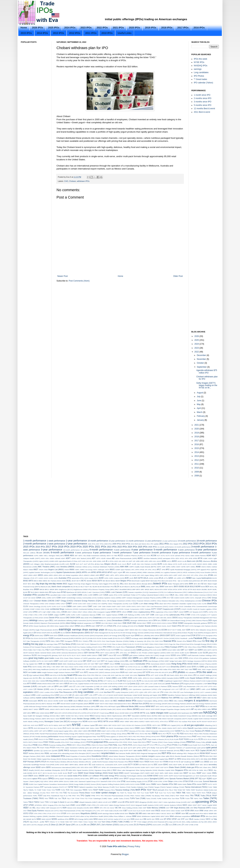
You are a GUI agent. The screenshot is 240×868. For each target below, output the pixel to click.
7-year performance (142, 553)
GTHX (191, 658)
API (146, 570)
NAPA (196, 713)
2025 (197, 340)
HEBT (167, 661)
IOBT (131, 672)
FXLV (122, 650)
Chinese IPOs (209, 601)
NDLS (92, 716)
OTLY (126, 731)
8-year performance (181, 553)
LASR (205, 684)
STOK (150, 781)
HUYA (116, 667)
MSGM (47, 713)
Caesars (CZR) (121, 592)
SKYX (45, 773)
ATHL (205, 575)
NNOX (164, 719)
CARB (80, 595)
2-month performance (35, 544)
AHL (91, 561)
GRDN (25, 658)
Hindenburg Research (75, 664)
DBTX (136, 618)
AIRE (142, 561)
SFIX (96, 767)
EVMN (90, 638)
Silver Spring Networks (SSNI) (146, 770)
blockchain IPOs (108, 587)
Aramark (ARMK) (136, 572)
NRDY (122, 721)
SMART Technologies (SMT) (134, 773)
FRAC (123, 647)
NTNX (171, 721)
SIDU (74, 770)
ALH (77, 564)
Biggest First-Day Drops (77, 584)
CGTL (192, 598)
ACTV (168, 556)
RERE (48, 756)
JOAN (80, 678)
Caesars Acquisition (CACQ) (138, 592)
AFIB (190, 558)
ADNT (63, 558)
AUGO (41, 578)
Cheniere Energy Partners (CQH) (87, 601)
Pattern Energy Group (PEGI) (116, 734)
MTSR (94, 713)
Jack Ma (118, 675)
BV (29, 592)
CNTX (138, 606)
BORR (198, 587)
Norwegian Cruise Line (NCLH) (57, 721)
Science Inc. (100, 765)
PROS (46, 745)
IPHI (157, 672)
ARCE (185, 572)
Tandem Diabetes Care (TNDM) (142, 787)
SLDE (60, 773)
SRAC (46, 781)
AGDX (210, 558)
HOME (117, 664)
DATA (78, 618)
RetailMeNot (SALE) (100, 756)
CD (29, 598)
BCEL (69, 581)
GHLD (133, 653)
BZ (76, 592)
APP (198, 570)
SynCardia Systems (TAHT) (54, 787)
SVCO (132, 784)
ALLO (124, 564)
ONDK (137, 728)
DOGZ (170, 623)
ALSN (165, 564)
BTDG (170, 589)
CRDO (75, 612)
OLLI (55, 728)
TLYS (169, 793)
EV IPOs (27, 638)
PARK (37, 734)
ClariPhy (104, 604)
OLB (35, 728)
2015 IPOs (26, 33)
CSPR (186, 612)
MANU (164, 695)
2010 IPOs (107, 33)
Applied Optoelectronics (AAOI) (69, 572)
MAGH (111, 695)
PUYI (200, 745)
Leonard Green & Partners (157, 686)
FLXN (129, 644)
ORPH (85, 731)
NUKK (194, 721)
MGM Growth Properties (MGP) (77, 704)
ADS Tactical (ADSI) (84, 558)
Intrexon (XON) (110, 672)
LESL (170, 686)
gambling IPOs (147, 650)
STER (109, 781)
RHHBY (34, 759)
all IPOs (91, 564)
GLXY (74, 655)
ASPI (161, 575)
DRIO (52, 626)
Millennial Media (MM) (130, 706)
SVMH (137, 784)
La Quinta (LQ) (133, 684)
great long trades (36, 658)
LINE (102, 689)
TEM (175, 790)
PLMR (176, 739)
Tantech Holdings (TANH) (175, 787)
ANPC (77, 570)
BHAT (25, 584)
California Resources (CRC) (177, 592)
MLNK (193, 706)
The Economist (73, 793)
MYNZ (132, 713)
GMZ (100, 655)
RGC (211, 756)
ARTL (112, 575)
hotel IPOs (27, 667)
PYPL (63, 748)
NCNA (82, 716)
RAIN (80, 751)
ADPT (68, 558)
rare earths (138, 750)
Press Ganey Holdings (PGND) (175, 742)
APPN (84, 572)
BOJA (187, 587)
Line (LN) (108, 689)
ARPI (97, 575)
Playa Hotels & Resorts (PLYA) (158, 739)
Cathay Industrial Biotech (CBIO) (152, 595)
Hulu (108, 667)
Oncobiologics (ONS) (121, 728)
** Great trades (200, 79)
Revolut (178, 756)
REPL (43, 756)
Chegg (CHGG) (67, 601)
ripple (85, 759)
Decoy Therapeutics (185, 618)
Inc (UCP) (128, 669)
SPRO (167, 779)
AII (127, 561)
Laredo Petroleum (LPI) (174, 684)
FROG (204, 647)
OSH (99, 731)
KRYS (72, 684)
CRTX (119, 612)
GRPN (135, 658)
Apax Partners (126, 570)
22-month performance (182, 547)
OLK (51, 728)
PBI (146, 734)
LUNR (38, 695)
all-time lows (99, 564)
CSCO (171, 612)
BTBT (166, 589)
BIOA (126, 584)
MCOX (50, 701)
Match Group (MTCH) (148, 698)
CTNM (30, 615)
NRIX (132, 721)
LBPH (56, 686)
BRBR (36, 589)
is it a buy (63, 675)
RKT (103, 759)
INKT (183, 669)
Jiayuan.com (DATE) (30, 678)
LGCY (25, 689)
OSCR (94, 731)
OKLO (25, 728)
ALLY (129, 564)
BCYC (84, 581)
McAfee (214, 698)
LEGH (130, 686)
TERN (188, 790)
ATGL (196, 575)
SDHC (166, 764)
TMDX (179, 793)
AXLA (146, 578)
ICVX (168, 667)
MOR (153, 709)
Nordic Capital (193, 719)
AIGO (116, 561)
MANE (140, 695)
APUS (104, 572)
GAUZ (170, 650)
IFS (198, 667)
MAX (191, 698)
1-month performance (35, 541)
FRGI (190, 647)
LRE (146, 692)
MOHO (119, 709)
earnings (198, 69)
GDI (196, 650)
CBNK (181, 595)
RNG (142, 759)
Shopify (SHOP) (34, 770)
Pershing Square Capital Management (78, 737)
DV (183, 626)
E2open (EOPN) (29, 630)
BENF (148, 581)
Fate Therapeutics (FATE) (36, 641)
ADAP (209, 555)
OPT (41, 731)
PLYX (210, 739)
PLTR (201, 739)
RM (120, 759)
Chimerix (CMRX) (150, 601)
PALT (188, 731)
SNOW (41, 776)
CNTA (124, 606)
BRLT (117, 589)
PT (148, 745)
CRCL (59, 612)
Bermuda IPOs (156, 581)
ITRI (92, 675)
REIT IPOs (166, 753)
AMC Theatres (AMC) (47, 567)
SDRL (180, 765)
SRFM (56, 781)
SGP (162, 767)
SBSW (81, 765)
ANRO (82, 570)
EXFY (161, 638)
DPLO (26, 626)
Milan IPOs (104, 706)
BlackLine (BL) (46, 587)
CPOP (25, 612)
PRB (139, 742)
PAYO (142, 734)
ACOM (153, 555)
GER (86, 653)
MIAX (125, 704)
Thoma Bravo (84, 793)
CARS (95, 595)
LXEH (77, 695)
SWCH (159, 784)
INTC (86, 672)
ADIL (47, 558)
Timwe (130, 793)
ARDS (30, 575)
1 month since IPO (202, 95)
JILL (40, 678)
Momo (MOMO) (133, 709)
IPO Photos (199, 76)
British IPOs (88, 589)
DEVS (151, 620)
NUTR (199, 721)
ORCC (50, 731)
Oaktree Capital (89, 725)
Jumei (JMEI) (111, 678)
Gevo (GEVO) (110, 653)
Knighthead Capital (171, 681)
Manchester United (130, 695)
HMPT (101, 664)
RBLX (182, 750)
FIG (153, 641)
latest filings (212, 684)
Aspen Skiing (149, 575)
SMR (166, 773)
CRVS (124, 612)
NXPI (60, 725)
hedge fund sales (176, 661)
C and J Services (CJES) (96, 592)
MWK (127, 713)
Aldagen (37, 564)
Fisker (56, 644)
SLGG (65, 773)
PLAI (103, 739)
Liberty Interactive (64, 689)
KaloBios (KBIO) (160, 678)
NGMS (62, 719)
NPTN (106, 721)
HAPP (66, 661)
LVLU (62, 695)
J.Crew (104, 675)
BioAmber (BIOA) (135, 584)
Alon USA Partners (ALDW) (147, 564)
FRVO (25, 650)
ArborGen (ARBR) (154, 572)
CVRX (143, 615)
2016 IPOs (199, 28)
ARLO (81, 575)
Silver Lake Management (126, 770)
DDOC (169, 618)
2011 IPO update (153, 544)
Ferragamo (69, 641)
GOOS (168, 655)
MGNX (92, 704)
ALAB (184, 561)
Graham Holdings (205, 655)
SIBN (70, 770)
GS (157, 658)
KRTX (62, 684)
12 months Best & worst (204, 109)
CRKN (90, 612)
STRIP (165, 781)
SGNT (158, 767)
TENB (180, 790)
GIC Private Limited (146, 653)
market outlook (42, 698)
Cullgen (56, 615)
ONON (170, 728)
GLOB (205, 653)
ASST (180, 575)
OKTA (31, 728)
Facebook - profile (187, 638)
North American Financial (208, 719)
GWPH (51, 661)
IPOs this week (200, 59)
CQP (44, 612)
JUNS (130, 678)
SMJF (157, 773)
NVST (41, 725)
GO (115, 655)
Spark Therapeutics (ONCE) (70, 779)
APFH (137, 570)
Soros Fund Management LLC (184, 776)
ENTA (56, 636)
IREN (47, 675)
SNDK (209, 773)
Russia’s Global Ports (110, 762)
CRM (95, 612)
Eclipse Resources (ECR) (152, 630)
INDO (174, 669)
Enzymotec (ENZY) (102, 636)
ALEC (67, 564)
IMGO (74, 669)
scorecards (109, 765)
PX (38, 748)
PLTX (205, 739)
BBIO (41, 581)
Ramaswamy (114, 751)
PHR (36, 739)
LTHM (166, 692)
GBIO (174, 650)
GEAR (25, 653)
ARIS (60, 575)
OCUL (149, 725)
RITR (89, 759)
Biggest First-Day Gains (94, 584)
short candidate (46, 770)
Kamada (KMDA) (173, 678)
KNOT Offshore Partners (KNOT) (190, 681)
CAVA (167, 595)
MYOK (137, 713)
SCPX (120, 765)
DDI (162, 618)
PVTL (208, 745)
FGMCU (86, 641)
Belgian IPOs (126, 581)
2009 (197, 472)
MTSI (89, 713)
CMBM (69, 606)
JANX (135, 675)
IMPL (83, 669)
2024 (197, 344)
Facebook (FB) (200, 638)
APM (163, 570)
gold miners (133, 655)
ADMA (52, 558)
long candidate (86, 692)
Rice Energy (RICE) (54, 759)
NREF (127, 721)
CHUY (63, 604)
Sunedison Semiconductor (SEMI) (61, 784)
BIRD (187, 584)
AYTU (166, 578)
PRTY (74, 745)
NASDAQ (210, 712)
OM (73, 728)
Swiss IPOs (192, 784)
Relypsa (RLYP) (194, 753)
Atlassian (26, 578)
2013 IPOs (59, 33)
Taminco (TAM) (125, 787)
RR (202, 759)
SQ (200, 779)
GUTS (39, 661)
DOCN (154, 623)
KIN (47, 681)
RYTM (176, 762)
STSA (185, 781)
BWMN (42, 592)
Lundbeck (27, 695)
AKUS (179, 561)
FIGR (157, 641)
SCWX (136, 764)
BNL (158, 587)
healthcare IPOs (140, 661)
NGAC (53, 719)
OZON (178, 731)
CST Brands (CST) (196, 612)
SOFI (90, 776)
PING (51, 739)
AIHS (123, 561)
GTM (200, 658)
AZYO (184, 578)
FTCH (57, 650)
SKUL (211, 770)
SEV (79, 767)
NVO (33, 725)
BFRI (205, 581)
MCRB (56, 701)
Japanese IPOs (144, 675)
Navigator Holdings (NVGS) (46, 716)
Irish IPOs (53, 675)
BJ (202, 584)
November (202, 359)
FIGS (161, 641)
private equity (211, 742)
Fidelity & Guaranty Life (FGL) (140, 641)
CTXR (45, 615)
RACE (66, 750)
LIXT (177, 689)
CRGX (85, 612)
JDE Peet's (171, 675)
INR (30, 672)
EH (35, 633)
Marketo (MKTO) (55, 698)
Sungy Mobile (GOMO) (82, 784)
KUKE (96, 684)
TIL (125, 793)
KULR (100, 684)
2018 (197, 437)
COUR (183, 609)
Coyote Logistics (206, 609)
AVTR (140, 578)
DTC (105, 626)
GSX (180, 658)
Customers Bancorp (88, 615)
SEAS (192, 764)
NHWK (74, 719)
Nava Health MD (29, 716)
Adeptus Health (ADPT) (32, 558)
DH (168, 620)
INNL (200, 669)
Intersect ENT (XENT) (96, 672)
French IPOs (159, 647)
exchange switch (137, 638)
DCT (154, 618)
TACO (76, 787)
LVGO (57, 695)
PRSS (69, 745)
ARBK (145, 572)
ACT (158, 556)
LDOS (105, 686)
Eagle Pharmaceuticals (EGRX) (47, 630)
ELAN (58, 633)
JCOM (161, 675)
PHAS (189, 737)
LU (178, 692)
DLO (103, 623)
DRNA (77, 626)
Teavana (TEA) (109, 790)
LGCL (215, 686)
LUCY (202, 692)
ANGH (41, 570)
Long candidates (201, 72)
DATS (104, 618)
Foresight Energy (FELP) (203, 644)
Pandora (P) (200, 731)
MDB (70, 701)
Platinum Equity (136, 739)
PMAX (215, 739)
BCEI (64, 581)
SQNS (209, 779)
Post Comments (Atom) (79, 281)
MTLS (80, 713)
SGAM (131, 767)
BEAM (108, 581)
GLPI (60, 655)
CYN (198, 615)
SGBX (143, 767)
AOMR (118, 570)
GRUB (153, 658)
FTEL (78, 650)
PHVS (41, 739)
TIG (118, 793)
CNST (119, 606)
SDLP (175, 765)
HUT (112, 667)
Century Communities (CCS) (86, 598)
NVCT (215, 721)
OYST (172, 731)
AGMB (51, 561)
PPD (121, 742)
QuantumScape (191, 748)
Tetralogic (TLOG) (39, 793)
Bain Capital (197, 578)
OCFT (119, 725)
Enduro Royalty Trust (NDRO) (193, 633)
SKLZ (206, 770)
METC (44, 704)
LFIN (198, 686)
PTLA (160, 745)
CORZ (142, 609)
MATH (158, 698)
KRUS (67, 684)
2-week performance (56, 544)
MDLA (81, 701)
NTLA (166, 721)
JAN (131, 675)
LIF (80, 689)
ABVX (108, 556)
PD (178, 734)
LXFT (86, 695)
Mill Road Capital (114, 706)
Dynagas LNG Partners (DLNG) (205, 626)
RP (176, 759)
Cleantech (175, 604)
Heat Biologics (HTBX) (156, 661)
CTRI (40, 615)
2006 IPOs (91, 544)
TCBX (44, 790)
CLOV (26, 606)
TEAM (101, 790)
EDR (188, 630)
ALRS (160, 564)
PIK (47, 739)
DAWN (125, 618)
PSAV (101, 745)
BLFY (87, 587)
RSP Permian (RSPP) (32, 762)
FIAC (104, 641)
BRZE (147, 589)
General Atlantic (34, 653)
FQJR (118, 647)
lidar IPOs (74, 689)
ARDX (40, 575)
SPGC (97, 779)
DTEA (110, 626)
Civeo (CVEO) (92, 604)
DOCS (159, 623)
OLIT (47, 728)
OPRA (31, 731)
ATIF (215, 575)
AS (130, 575)
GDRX (200, 650)
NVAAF (204, 721)
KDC (30, 681)
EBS (136, 630)
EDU (197, 630)
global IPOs (213, 653)
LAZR (49, 686)
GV (43, 661)
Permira (61, 737)
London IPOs (49, 692)
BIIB (115, 584)
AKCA (169, 561)
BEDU (113, 581)
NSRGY (142, 721)
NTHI (162, 721)
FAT (25, 641)
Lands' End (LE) (159, 684)
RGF (215, 756)
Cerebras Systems (104, 598)
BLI (91, 587)
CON (42, 609)
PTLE (164, 745)
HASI (75, 661)
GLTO (69, 655)
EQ (124, 635)
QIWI (106, 748)
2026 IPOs (38, 28)
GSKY (172, 658)
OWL (143, 731)
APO (168, 569)
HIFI (44, 664)
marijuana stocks (206, 695)
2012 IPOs (75, 33)
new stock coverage (205, 716)
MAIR (116, 695)
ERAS (137, 635)
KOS (25, 684)
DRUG (83, 626)
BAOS (215, 578)
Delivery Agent (43, 620)
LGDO (31, 689)
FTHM (83, 650)
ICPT (164, 667)
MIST (153, 706)
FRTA (215, 647)
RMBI (123, 759)
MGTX (102, 704)
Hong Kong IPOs (179, 664)
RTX (48, 762)
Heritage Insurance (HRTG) (197, 661)
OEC (159, 725)
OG (182, 725)
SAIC (211, 762)
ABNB (67, 555)
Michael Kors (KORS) (141, 704)
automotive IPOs (78, 578)
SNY (56, 776)
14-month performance (187, 541)
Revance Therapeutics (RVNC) (130, 756)
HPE (44, 667)
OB (96, 725)
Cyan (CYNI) (164, 615)
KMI (152, 681)
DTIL (115, 626)
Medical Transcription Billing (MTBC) (150, 701)
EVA (32, 638)
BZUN (84, 592)
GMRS (89, 655)
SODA (85, 776)
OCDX (114, 725)
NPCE (100, 721)
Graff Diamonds (193, 655)
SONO (156, 776)
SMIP (152, 773)
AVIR (127, 578)
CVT (148, 615)
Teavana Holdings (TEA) (125, 790)
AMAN (205, 564)
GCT (186, 650)
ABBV (41, 556)
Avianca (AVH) (119, 578)
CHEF (57, 601)
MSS (56, 713)
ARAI (127, 572)
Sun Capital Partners (42, 784)
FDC (62, 641)
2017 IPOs (183, 28)
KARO (187, 678)
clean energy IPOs (151, 604)
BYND (63, 592)
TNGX (194, 793)
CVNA (121, 615)
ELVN (116, 633)
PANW (208, 731)
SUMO (31, 784)
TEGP (149, 790)
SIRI (190, 770)
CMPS (79, 606)
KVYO (115, 684)
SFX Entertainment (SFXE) (116, 767)
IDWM (189, 667)
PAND (192, 731)
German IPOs (94, 653)
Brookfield (123, 589)
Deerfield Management (201, 618)
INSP (73, 672)
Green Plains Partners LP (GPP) (76, 658)
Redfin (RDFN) (131, 753)
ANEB (31, 570)
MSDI (42, 713)
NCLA (77, 716)
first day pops (37, 644)
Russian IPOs (123, 762)
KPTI (29, 684)
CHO (66, 181)
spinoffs (106, 779)
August (200, 393)
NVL (29, 725)
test (216, 790)
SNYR (61, 776)
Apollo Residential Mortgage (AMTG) (183, 570)
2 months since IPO (203, 98)
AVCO (96, 578)
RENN (202, 753)
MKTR (188, 706)
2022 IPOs (102, 28)
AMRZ (173, 567)
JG (198, 675)
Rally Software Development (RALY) (96, 751)
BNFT (153, 587)
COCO (171, 606)
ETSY (198, 635)
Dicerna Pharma (202, 620)
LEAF (126, 686)
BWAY (37, 592)
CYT (209, 615)
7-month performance (122, 553)
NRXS (136, 721)
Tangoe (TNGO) (160, 787)
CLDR (141, 604)
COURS (189, 609)
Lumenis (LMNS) (211, 692)
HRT (62, 667)
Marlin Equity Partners (83, 698)
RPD (179, 759)
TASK (210, 787)
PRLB (25, 745)
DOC (149, 623)
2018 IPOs (167, 28)
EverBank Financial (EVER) (64, 638)
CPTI (40, 612)
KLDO (129, 681)
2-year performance (76, 544)
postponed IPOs (101, 742)
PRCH (144, 742)
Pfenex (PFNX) (146, 737)
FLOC (109, 644)
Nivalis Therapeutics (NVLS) (119, 719)
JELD (181, 675)
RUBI (52, 762)
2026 (197, 336)
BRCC (47, 589)
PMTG (25, 742)
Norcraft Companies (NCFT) (177, 719)
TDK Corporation (76, 790)
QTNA (139, 748)
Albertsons (206, 561)
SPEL (87, 779)
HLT (97, 664)
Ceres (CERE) (116, 598)
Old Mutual (41, 728)
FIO (203, 641)
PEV (135, 737)
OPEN (185, 728)
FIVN (78, 644)
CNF (100, 606)
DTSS (136, 626)
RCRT (193, 751)
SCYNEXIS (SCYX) (146, 765)
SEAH (187, 765)
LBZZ (71, 686)
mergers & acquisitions (196, 701)
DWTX (187, 626)
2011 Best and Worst (138, 544)
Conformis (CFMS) (72, 609)
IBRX (151, 667)
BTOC (175, 589)
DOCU (164, 623)
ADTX (98, 558)
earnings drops (80, 630)
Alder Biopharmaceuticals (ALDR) (52, 564)
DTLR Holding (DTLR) (125, 626)
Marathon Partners (174, 695)
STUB (191, 781)
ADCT (214, 555)
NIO (99, 719)
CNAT (90, 606)
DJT (94, 623)
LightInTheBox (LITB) (90, 689)
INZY (127, 672)
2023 (197, 348)
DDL (165, 618)
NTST (176, 721)
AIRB (138, 561)
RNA (133, 759)
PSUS (140, 745)
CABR (113, 592)
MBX (209, 698)
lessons (175, 686)
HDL (127, 661)
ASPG (157, 575)
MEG (171, 701)
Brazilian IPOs (28, 589)
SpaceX (45, 779)
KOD (204, 681)
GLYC (79, 655)
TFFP (53, 793)
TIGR (122, 793)
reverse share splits (162, 756)
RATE (145, 750)
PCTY (169, 734)
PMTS (31, 742)
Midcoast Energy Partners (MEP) (41, 706)
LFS (202, 686)
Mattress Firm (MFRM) (170, 698)
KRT (58, 684)
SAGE (206, 762)
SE (184, 765)
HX (126, 667)
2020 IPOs (135, 28)
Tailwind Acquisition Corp (88, 787)
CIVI (99, 604)
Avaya (91, 578)
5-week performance (186, 550)
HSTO (76, 667)
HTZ (90, 667)
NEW (160, 716)
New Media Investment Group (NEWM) (184, 716)
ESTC (173, 635)
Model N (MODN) (100, 709)
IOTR (148, 672)
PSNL (115, 745)
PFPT (158, 737)
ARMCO (87, 575)
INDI (161, 669)
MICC (130, 704)
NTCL (157, 721)
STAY (98, 781)
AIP (134, 561)
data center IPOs (87, 618)
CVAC (99, 615)
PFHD (154, 737)
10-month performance (98, 541)
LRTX (150, 692)
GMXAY (95, 655)
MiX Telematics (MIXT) (177, 706)
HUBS (95, 667)
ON (107, 728)
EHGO (39, 633)
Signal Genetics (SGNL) (85, 770)
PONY (46, 742)
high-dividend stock (54, 664)
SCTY (130, 764)
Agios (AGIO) (44, 561)
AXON (151, 578)
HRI (54, 667)
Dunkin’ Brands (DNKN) (148, 626)
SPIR (111, 779)
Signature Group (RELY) (103, 770)
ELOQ (111, 633)
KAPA (182, 678)
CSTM (211, 612)
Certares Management (134, 598)
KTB (92, 684)
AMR (163, 567)
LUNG (33, 695)
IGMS (202, 667)
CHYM (75, 604)
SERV (48, 767)
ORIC (76, 731)
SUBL (200, 781)
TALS (117, 787)
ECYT (175, 630)
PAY (133, 734)
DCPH (150, 618)
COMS (38, 609)
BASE (26, 581)
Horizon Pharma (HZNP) (208, 664)
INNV (204, 669)
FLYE (137, 644)
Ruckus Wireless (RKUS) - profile (85, 762)
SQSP (215, 779)
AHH (84, 561)
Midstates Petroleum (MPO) (86, 706)
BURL (215, 589)
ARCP (25, 575)
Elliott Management (101, 633)
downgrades (188, 623)
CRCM (64, 612)
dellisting (69, 620)
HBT (84, 661)
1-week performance (56, 541)
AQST (115, 572)
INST (77, 672)
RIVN (93, 759)
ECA (140, 630)
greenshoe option (95, 658)
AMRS (168, 567)
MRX (34, 713)
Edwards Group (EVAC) (208, 630)
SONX (161, 776)
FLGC (87, 644)
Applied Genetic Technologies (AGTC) (42, 572)
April (199, 408)
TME (184, 793)
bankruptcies (207, 578)
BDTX (100, 581)
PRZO (94, 745)
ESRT (168, 635)
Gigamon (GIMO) (159, 653)
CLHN (204, 604)
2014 (197, 452)
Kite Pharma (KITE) (95, 681)
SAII (215, 762)
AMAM (199, 564)
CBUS (215, 595)
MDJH (75, 701)
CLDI (131, 604)
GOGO (125, 655)
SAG (202, 762)
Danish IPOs (54, 618)
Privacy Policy (200, 742)
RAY (150, 751)
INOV (25, 672)
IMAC (69, 669)
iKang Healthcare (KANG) (46, 669)
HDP (131, 661)
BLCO (78, 587)
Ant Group (89, 570)
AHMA (99, 561)
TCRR (58, 790)
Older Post (178, 276)
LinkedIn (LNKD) (120, 689)
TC (35, 790)
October (201, 363)
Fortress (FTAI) (29, 647)
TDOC (85, 790)
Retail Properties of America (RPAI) (78, 756)
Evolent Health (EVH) (110, 638)
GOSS (173, 655)
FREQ (167, 647)
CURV (78, 615)
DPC (215, 623)
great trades (49, 658)
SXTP (215, 784)
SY (24, 787)
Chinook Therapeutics (31, 604)
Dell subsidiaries (60, 620)
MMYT (31, 709)
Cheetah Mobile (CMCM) (44, 601)
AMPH (131, 567)
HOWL (40, 667)
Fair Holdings (212, 638)
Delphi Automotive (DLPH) (82, 620)
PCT (164, 734)
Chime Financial (137, 601)
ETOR (193, 635)
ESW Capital (181, 636)
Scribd (125, 765)
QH (98, 748)
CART (101, 595)
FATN (48, 641)
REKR (174, 753)
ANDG (209, 567)
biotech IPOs (160, 584)
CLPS (49, 606)
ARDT (35, 575)
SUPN (127, 784)
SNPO (47, 776)
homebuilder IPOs (143, 664)
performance (53, 736)
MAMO (121, 695)
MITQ (166, 706)
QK (119, 748)
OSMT (104, 731)
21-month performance (166, 547)
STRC (160, 781)
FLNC (105, 644)
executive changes (151, 638)
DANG (46, 618)
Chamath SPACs (201, 598)
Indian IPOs (167, 669)
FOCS (166, 644)
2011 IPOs (91, 33)
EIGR (44, 633)
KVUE (110, 684)
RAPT (131, 751)
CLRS (54, 606)
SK (198, 770)
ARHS (56, 575)
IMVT (117, 669)
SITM (194, 770)
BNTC (171, 587)
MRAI (199, 709)
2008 (197, 476)
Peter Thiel (96, 737)
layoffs (44, 686)
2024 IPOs (70, 28)
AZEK (171, 578)
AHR (103, 561)
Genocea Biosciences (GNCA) (72, 653)
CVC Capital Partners (110, 615)
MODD (91, 709)
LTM (170, 692)
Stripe (170, 781)
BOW (203, 587)
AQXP (120, 572)
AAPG (36, 556)
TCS (67, 790)
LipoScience (137, 689)
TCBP (39, 790)
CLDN (135, 604)
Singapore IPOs (181, 770)
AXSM (156, 578)
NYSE (76, 725)
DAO (68, 618)
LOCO (36, 692)
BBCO (36, 581)
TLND (147, 793)
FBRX (58, 641)
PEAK (191, 734)
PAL (184, 731)
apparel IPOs (205, 570)
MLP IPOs (200, 706)
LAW (39, 686)
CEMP (64, 598)
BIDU (34, 584)
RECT (98, 753)
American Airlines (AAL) (83, 567)
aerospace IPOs (169, 558)
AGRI (56, 561)
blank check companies (61, 587)
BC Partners (52, 581)
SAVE (62, 765)
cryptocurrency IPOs (146, 612)
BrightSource (78, 589)
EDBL (179, 630)
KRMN (39, 684)
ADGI (43, 558)
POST (67, 742)
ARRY (107, 575)
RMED (128, 759)
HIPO (85, 664)
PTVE (180, 745)
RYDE (171, 762)
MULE (112, 713)
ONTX (180, 728)
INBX (122, 669)
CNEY (95, 606)
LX (73, 695)
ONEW (154, 728)
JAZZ (157, 675)
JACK (113, 675)
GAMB (139, 650)
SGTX (166, 767)
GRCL (215, 655)
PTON (174, 745)
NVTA (46, 725)
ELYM (120, 633)
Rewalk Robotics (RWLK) (190, 756)
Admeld (58, 558)
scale (94, 765)
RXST (157, 762)
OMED (83, 728)
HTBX (81, 667)
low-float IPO (109, 692)
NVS (37, 725)
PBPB (155, 734)
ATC (192, 575)
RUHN (99, 762)
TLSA (161, 793)
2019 (197, 433)
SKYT (40, 773)
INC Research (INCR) (140, 669)
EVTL (123, 638)
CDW (58, 598)
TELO (171, 790)
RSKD (214, 759)
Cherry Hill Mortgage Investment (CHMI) (116, 601)
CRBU (54, 612)
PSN (110, 745)
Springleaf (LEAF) (157, 779)
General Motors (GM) (48, 653)
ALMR (134, 564)
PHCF (204, 737)
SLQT (70, 773)
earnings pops (97, 630)
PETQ (103, 736)
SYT (66, 787)
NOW (95, 721)
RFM (207, 756)
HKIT (93, 664)
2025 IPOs (54, 28)
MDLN (86, 701)
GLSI (64, 655)
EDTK (193, 630)
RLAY (107, 759)
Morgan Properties (167, 709)
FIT (60, 644)
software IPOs (98, 776)
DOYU (210, 623)
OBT (110, 725)
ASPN (166, 575)
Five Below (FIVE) (69, 644)
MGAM (63, 704)
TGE (65, 793)
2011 (197, 464)
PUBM (185, 745)
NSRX (148, 721)
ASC (138, 575)
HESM (210, 661)
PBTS (160, 734)
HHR (40, 664)
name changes (157, 713)
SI (67, 770)
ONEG (143, 728)
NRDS (117, 721)
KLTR (139, 681)
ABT (76, 556)
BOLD (192, 587)
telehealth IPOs (163, 790)
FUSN (98, 650)
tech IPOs (141, 790)
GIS (173, 653)
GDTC (209, 650)
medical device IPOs (127, 701)
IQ (28, 675)
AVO (136, 578)
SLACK (50, 773)
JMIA (67, 678)
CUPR (62, 615)
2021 (197, 425)
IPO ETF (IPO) (167, 672)
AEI (113, 558)
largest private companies (193, 684)
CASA (106, 595)
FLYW (142, 644)
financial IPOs (170, 641)
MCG (45, 701)
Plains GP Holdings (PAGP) (115, 739)
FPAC (100, 647)
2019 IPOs (151, 28)
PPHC (130, 742)
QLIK (125, 748)
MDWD (96, 701)
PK (99, 739)
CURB (68, 615)
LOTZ (97, 692)
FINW (199, 641)
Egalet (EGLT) (28, 633)
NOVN (90, 721)
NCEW (68, 716)
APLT (159, 569)
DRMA (67, 626)
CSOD (181, 612)
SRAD (51, 781)
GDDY (191, 650)
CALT (211, 592)
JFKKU (190, 675)
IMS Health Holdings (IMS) (105, 669)
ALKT (85, 564)
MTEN (70, 713)
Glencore (193, 653)
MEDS (166, 701)
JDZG (177, 675)
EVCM (41, 638)
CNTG (133, 606)
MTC (60, 713)
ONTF (175, 728)
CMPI (74, 606)
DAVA (109, 618)
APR (89, 572)
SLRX (75, 773)
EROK (157, 636)
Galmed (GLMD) (130, 650)
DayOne (131, 618)
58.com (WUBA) (43, 553)
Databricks (97, 618)
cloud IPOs (212, 604)
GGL (125, 653)
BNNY (162, 587)
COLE (181, 606)
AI (106, 561)
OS (89, 731)
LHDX (52, 689)
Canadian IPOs (30, 595)
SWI (175, 784)
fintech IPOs (192, 641)
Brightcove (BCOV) (66, 589)
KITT (105, 681)
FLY (133, 644)
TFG (57, 793)
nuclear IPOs (186, 721)
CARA (74, 595)
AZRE (179, 578)
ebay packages (119, 630)
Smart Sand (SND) (116, 773)
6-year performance (102, 553)
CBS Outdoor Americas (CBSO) (201, 595)
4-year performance (142, 550)
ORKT (80, 731)
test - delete (27, 793)
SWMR (199, 784)
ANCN (203, 567)
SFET (91, 767)
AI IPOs (111, 561)
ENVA (61, 635)
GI (137, 653)
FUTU (103, 650)
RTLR (44, 762)
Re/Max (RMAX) (34, 753)
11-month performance (135, 541)
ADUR (103, 558)
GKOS (177, 653)
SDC (156, 764)
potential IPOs (114, 742)
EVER (51, 638)
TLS (156, 793)
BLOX (117, 587)
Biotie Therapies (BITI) (176, 584)
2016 (197, 444)
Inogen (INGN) (212, 669)
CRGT (80, 612)
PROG (40, 745)
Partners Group (84, 734)
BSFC (152, 589)
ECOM (164, 630)
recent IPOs (74, 753)
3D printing (85, 550)
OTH (118, 731)
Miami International (116, 704)
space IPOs (37, 779)
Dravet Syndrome (40, 626)
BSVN (157, 589)
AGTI (80, 561)
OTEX (113, 731)
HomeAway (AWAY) (128, 664)
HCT (103, 661)
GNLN (111, 655)
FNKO (161, 644)
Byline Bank (56, 592)
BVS (32, 592)
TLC (142, 793)
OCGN (129, 725)
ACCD (120, 555)
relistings (180, 753)
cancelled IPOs (44, 595)
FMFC (147, 644)
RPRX (193, 759)
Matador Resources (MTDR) (129, 698)
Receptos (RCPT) (85, 753)
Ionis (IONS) (138, 672)
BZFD (79, 592)
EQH (133, 636)
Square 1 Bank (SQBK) (31, 781)
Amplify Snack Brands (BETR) (145, 567)
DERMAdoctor (143, 620)
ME (111, 701)
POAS (41, 742)
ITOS (89, 675)
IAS (142, 667)
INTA (82, 672)
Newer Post (62, 276)
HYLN (135, 667)
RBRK (188, 751)
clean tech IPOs (165, 604)
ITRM (96, 675)
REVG (172, 756)
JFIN (185, 675)
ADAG (187, 556)
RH (29, 759)
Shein (205, 767)
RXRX (152, 762)
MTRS (84, 713)
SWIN (184, 784)
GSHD (167, 658)
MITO (162, 706)
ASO (142, 575)
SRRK (61, 781)
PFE (138, 737)
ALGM (73, 564)
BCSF (74, 581)
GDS (205, 650)
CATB (120, 595)
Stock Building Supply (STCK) (137, 781)
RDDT (26, 753)
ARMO (92, 575)
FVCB (108, 650)
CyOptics (203, 615)
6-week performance (84, 553)
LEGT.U (141, 686)
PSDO (106, 745)
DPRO (31, 626)
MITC (158, 706)
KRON (44, 684)
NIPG (103, 719)
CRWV (135, 612)
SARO (57, 765)
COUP (159, 609)
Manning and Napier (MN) (152, 695)
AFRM (195, 558)
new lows (165, 716)
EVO (95, 638)
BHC (29, 584)
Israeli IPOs (72, 675)
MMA (215, 706)
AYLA (161, 578)
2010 (197, 468)
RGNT (25, 759)
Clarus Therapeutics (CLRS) (118, 604)
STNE (123, 781)
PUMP (195, 745)
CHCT (31, 601)
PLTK (196, 739)
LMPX (198, 689)
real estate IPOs (56, 753)
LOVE (101, 692)
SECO (206, 765)
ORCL (71, 731)
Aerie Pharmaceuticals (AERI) (126, 558)
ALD (32, 564)
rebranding (66, 753)
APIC (150, 570)
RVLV (131, 762)
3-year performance (51, 550)
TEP (184, 790)
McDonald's (33, 701)
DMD (115, 623)
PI (44, 739)
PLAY (145, 739)
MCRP (61, 701)
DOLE (175, 623)
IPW (25, 675)
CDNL (44, 598)
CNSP (114, 606)
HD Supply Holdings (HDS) (115, 661)
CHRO (58, 604)
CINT (84, 604)
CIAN (80, 604)
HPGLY (49, 667)
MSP (52, 713)
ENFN (37, 636)
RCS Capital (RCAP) (204, 750)
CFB (164, 598)
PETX (130, 737)
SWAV (154, 784)
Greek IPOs (59, 658)
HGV (36, 664)
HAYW (80, 661)
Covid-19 (196, 609)
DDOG (175, 618)
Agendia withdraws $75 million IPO (207, 371)
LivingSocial (166, 689)
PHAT (194, 736)
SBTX (86, 765)
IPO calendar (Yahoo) (203, 83)
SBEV (67, 765)
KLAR (120, 681)
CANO (69, 595)
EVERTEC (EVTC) (81, 638)
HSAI (66, 667)
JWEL (140, 678)
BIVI (199, 584)
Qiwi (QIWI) (113, 748)
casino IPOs (113, 595)
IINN (34, 669)
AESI (177, 558)
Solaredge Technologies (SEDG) (131, 776)
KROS (50, 684)
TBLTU (26, 790)
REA (42, 753)
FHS (95, 641)
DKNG (98, 623)
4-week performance (122, 550)
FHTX (99, 641)
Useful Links (125, 33)
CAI (165, 592)
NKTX (137, 719)
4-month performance (101, 550)
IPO (160, 672)
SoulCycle (203, 776)
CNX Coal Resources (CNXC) (157, 606)
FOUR (74, 647)
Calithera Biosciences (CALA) (198, 592)
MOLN (124, 709)
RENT (208, 753)
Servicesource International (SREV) (64, 767)
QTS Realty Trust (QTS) (155, 748)
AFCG (182, 558)
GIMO (168, 653)
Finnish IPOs (181, 641)
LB (52, 686)
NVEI (25, 725)
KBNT (212, 678)
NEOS (109, 716)
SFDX (86, 767)
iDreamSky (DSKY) (178, 667)
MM (211, 706)
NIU (107, 719)
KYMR (120, 684)
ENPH (47, 635)
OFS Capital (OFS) (174, 725)
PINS (71, 739)
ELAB (53, 633)
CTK (215, 612)
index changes (154, 669)
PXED (47, 748)
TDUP (95, 790)
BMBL (143, 587)
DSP (98, 626)
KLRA (134, 681)
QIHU (102, 748)
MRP (25, 713)
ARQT (102, 575)
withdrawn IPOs (83, 181)
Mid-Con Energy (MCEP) (159, 704)
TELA (155, 790)
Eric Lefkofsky (145, 636)
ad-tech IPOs (180, 556)
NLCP (141, 719)
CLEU (199, 604)
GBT (182, 650)
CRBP (49, 612)
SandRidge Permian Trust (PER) (43, 765)
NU (180, 721)
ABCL (46, 556)
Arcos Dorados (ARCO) (208, 572)
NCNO (87, 716)
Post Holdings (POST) (78, 742)
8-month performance (161, 553)
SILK (115, 770)
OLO (64, 728)
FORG (214, 644)
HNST (107, 664)
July (199, 397)
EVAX (36, 638)
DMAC (111, 623)
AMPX (159, 567)
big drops (40, 584)
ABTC (80, 556)
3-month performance (203, 547)
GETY (102, 653)
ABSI (72, 555)
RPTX (198, 759)
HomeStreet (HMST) (158, 664)
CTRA (35, 615)
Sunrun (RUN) (96, 784)
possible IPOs (60, 742)
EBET (127, 630)
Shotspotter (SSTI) (59, 770)
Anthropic (101, 570)
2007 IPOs (100, 544)
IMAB (64, 669)
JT (105, 678)
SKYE (35, 773)
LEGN (135, 686)
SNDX (31, 776)
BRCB (42, 589)
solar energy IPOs (112, 776)
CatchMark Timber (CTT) (132, 595)
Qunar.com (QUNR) (50, 751)
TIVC (134, 793)
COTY (153, 609)
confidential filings (57, 609)
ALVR (180, 564)
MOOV (148, 709)
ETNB (188, 636)
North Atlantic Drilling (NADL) (34, 721)
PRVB (84, 745)
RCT (215, 750)
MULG (117, 713)
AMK (127, 567)
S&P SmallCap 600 (187, 762)
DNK (134, 623)
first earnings (48, 644)
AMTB (183, 567)
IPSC (215, 672)
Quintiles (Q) (38, 751)
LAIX (151, 684)
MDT (91, 701)
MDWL (102, 701)
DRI (48, 626)
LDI (101, 686)
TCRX (63, 790)
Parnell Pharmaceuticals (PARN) (51, 734)
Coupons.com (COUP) (172, 609)
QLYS (130, 748)
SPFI (92, 779)
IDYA (194, 667)
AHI (87, 561)
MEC (115, 701)
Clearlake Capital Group (188, 604)
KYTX (125, 684)
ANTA (95, 570)
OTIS (122, 731)
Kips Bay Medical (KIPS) (78, 681)
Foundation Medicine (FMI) (62, 647)
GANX (159, 650)
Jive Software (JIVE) (50, 678)
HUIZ (104, 667)
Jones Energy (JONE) (91, 678)
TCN (53, 790)
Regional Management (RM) (151, 753)
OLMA (60, 728)
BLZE (138, 587)
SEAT (197, 765)
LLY (188, 689)
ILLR (60, 669)
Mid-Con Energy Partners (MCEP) (180, 704)
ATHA (201, 575)
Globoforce (27, 655)
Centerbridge (71, 598)
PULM (190, 745)
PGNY (163, 736)
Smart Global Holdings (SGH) (96, 773)
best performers (195, 581)
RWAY (142, 762)
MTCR (65, 713)
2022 (197, 352)
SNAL (194, 773)
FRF (186, 647)
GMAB (84, 655)
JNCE (72, 678)
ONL (159, 728)
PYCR (52, 748)
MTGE (75, 713)
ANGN (67, 570)
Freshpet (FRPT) (177, 647)
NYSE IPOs (199, 62)
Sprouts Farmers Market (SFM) (182, 779)
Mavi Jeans (184, 698)
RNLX (152, 759)
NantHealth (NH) (175, 713)
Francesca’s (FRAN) (134, 647)
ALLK (119, 564)
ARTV (117, 575)
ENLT (42, 636)
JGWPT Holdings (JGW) (208, 675)
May (199, 404)
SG (127, 767)
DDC (158, 618)
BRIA (57, 589)
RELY (185, 753)
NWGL (56, 725)
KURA (105, 684)
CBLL (177, 595)
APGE (142, 570)
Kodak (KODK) (211, 681)
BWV (47, 592)
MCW (66, 701)
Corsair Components (132, 609)
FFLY (80, 641)
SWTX (205, 784)
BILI (118, 584)
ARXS (126, 575)
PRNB (35, 745)
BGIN (210, 581)
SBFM (71, 765)
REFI (139, 753)
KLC (125, 681)
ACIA (148, 556)
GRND (124, 658)
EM (124, 633)
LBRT (66, 686)
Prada (135, 742)
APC (133, 570)
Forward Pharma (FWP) (43, 647)
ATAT (188, 575)
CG (172, 598)
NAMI (166, 713)
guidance (206, 658)
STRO (180, 781)
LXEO (81, 695)
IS (58, 675)
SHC (201, 767)
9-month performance (201, 553)
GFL (117, 653)
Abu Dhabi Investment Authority (94, 556)
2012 (197, 460)
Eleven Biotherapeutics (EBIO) (78, 633)
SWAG (148, 784)
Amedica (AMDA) (67, 567)
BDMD (89, 581)
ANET (36, 569)
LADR (142, 684)
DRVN (88, 626)
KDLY (38, 681)
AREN (46, 575)
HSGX (71, 667)
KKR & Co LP (112, 681)
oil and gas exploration (194, 725)
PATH (103, 734)
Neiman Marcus (101, 716)
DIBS (194, 620)
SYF (42, 787)
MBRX (204, 698)
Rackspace (74, 751)
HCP (99, 661)
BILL (122, 584)
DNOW (139, 623)
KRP (54, 684)
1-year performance (76, 541)
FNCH (157, 644)
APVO (110, 572)
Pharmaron (183, 737)
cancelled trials (55, 595)
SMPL (162, 773)
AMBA (210, 564)
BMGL (149, 587)
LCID (78, 686)
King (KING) (54, 681)
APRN (99, 572)
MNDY (36, 709)
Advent (109, 558)
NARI (201, 713)
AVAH (86, 578)
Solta (145, 776)
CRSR (113, 612)
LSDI (154, 692)
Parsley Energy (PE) (71, 734)
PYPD (58, 748)
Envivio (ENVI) (90, 636)
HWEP (122, 667)
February (201, 416)
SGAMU (137, 767)
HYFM (130, 667)
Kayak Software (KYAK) (200, 678)
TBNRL (31, 790)
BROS (130, 589)
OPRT (36, 731)
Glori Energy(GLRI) (44, 655)
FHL (91, 641)
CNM (104, 606)
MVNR (122, 713)
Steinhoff (104, 781)
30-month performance (71, 550)
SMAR (80, 773)
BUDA (199, 589)
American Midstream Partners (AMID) (106, 567)
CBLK (172, 595)
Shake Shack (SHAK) (177, 767)
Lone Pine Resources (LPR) (66, 692)
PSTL (130, 745)
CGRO (187, 598)
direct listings (71, 623)
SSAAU (66, 781)
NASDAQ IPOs (201, 66)
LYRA (100, 695)
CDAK (33, 598)
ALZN (194, 564)
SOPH (171, 776)
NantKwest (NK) (187, 713)
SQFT (204, 779)
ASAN (134, 575)
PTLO (169, 745)
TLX (165, 793)
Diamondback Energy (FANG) (181, 620)
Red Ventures (120, 753)
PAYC (137, 734)
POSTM (90, 742)
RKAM (98, 759)
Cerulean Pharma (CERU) (152, 598)
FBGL (53, 641)
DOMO (181, 623)
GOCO (119, 655)
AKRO (174, 561)
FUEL (88, 650)
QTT (167, 748)
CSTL (206, 612)
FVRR (117, 650)
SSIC (76, 781)
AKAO (159, 561)
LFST (206, 686)
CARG (85, 595)
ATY (36, 578)
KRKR (34, 684)
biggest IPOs (108, 584)
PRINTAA (191, 742)
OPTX (45, 731)
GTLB (196, 658)
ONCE (111, 728)
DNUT (144, 623)
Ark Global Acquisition (70, 575)
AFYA (200, 558)
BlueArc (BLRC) (130, 587)
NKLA (132, 719)
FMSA (152, 644)
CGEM (176, 598)
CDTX (54, 598)
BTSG (185, 589)
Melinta (181, 701)
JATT (152, 675)
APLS (154, 570)
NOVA (85, 721)
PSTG (125, 745)
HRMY (58, 667)
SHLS (214, 767)
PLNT (181, 739)
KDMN (43, 681)
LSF (158, 692)
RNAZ (137, 759)
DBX (141, 618)
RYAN (166, 762)
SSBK (72, 781)
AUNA (51, 578)
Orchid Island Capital (61, 731)
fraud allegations (148, 647)
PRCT (149, 742)
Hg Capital (30, 664)
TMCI (173, 793)
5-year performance (206, 550)
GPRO (184, 655)
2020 (197, 429)
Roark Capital (159, 759)
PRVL (88, 745)
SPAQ (57, 779)
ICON (160, 667)
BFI (202, 581)
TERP (193, 790)
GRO (130, 658)
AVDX (106, 578)
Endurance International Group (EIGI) (168, 633)
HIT (89, 664)
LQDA (141, 692)
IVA (100, 675)
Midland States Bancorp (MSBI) (64, 706)
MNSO (52, 709)
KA (148, 678)
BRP (134, 589)
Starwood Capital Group (87, 781)
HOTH (35, 667)
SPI (101, 779)
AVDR (101, 578)
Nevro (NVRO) (152, 716)
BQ (216, 587)
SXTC (210, 784)
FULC (93, 650)
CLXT (59, 606)
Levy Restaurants (189, 686)
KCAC (25, 681)
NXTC (69, 725)
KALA (152, 678)
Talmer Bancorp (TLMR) (106, 787)
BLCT (83, 587)
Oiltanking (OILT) (211, 725)
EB (106, 630)
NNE (160, 719)
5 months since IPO (203, 105)
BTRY (180, 589)
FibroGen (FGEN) (122, 641)
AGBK (205, 558)
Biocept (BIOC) (147, 584)
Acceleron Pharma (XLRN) (133, 556)
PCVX (174, 734)
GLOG (34, 655)
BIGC (65, 584)
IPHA (153, 672)
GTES (185, 658)
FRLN (194, 647)
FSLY (47, 650)
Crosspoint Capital (104, 612)
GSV (176, 658)
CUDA (50, 615)
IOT (144, 672)
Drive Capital (59, 626)
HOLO (112, 664)
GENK (59, 653)
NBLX (58, 716)
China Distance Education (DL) (168, 601)
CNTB (128, 606)
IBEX (146, 667)
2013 (197, 456)
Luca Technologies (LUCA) (190, 692)
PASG (92, 734)
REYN (202, 756)
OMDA (77, 728)
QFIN (94, 748)
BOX (207, 587)
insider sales (36, 672)
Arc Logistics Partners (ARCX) (171, 572)
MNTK (58, 709)
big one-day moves (54, 584)
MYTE (143, 713)
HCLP (94, 661)
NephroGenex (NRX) (120, 716)
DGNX (164, 620)
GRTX (146, 658)
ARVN (122, 575)
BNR (167, 587)
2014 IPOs (42, 33)
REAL (47, 753)
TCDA (49, 790)
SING (173, 770)
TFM (61, 793)
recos (94, 753)
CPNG (214, 609)
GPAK (179, 655)
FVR (112, 650)
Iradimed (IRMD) (39, 675)
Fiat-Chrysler (111, 641)
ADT (94, 558)
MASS (117, 698)
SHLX (25, 770)
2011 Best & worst (202, 112)
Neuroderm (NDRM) (139, 716)
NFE (48, 719)
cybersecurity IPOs (177, 615)
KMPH (156, 681)
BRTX (138, 589)
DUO (160, 626)
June (199, 401)
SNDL (214, 773)
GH (129, 653)
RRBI (205, 759)
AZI (175, 578)
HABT (56, 661)
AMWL (193, 567)
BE (104, 581)
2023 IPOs (86, 28)
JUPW (135, 678)
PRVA (79, 745)
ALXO (189, 564)
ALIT (81, 564)
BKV (206, 584)
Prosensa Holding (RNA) (58, 745)
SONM (150, 776)
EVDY (46, 638)
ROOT (171, 759)
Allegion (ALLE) (110, 564)
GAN (155, 650)
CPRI (30, 612)
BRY (143, 589)
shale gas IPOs (193, 767)
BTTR (190, 589)
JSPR (101, 678)
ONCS (132, 728)
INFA (179, 669)
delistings (33, 620)
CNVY (144, 606)
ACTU (163, 556)
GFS (121, 653)
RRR (210, 759)
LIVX (173, 689)
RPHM (184, 759)
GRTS (141, 658)
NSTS (152, 721)
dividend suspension (84, 623)
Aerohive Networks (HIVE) (153, 558)
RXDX (147, 762)
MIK (98, 706)
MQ (196, 709)
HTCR (86, 667)
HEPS (184, 661)
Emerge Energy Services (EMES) (138, 633)
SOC (65, 776)
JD (165, 675)
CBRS (186, 595)
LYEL (91, 695)
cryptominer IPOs (162, 612)
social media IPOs (75, 776)
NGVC (68, 719)
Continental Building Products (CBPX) (92, 609)
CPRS (35, 612)
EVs (119, 638)
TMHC (188, 793)
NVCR (210, 721)
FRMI (199, 647)
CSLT (176, 612)
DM (107, 623)
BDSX (94, 581)
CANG (64, 595)
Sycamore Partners (33, 787)
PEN (201, 734)
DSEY (93, 626)
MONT (143, 709)
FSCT (35, 650)
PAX (129, 734)
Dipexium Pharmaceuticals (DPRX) (53, 623)
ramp (121, 751)
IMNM (79, 669)
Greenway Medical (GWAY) (111, 658)
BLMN (95, 587)
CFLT (168, 598)
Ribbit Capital (42, 759)
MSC (38, 713)
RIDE (76, 759)
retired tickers (113, 756)
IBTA (155, 667)
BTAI (161, 589)
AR (124, 572)
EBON (132, 630)
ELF (92, 633)
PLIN (172, 739)
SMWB (176, 773)
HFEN (215, 661)
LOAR (208, 689)
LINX (130, 689)
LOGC (42, 692)
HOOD (190, 664)
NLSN (146, 719)
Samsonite (27, 765)
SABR (197, 762)
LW (70, 695)
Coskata (148, 609)
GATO (164, 650)
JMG (63, 678)
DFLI (159, 620)
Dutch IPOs (177, 626)
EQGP (128, 636)
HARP (71, 661)
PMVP (36, 742)
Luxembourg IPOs (47, 695)
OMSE (102, 728)
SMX (181, 773)
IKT (57, 669)
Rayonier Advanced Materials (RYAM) (166, 751)
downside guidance (200, 623)
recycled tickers (108, 753)
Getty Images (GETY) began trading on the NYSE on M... (207, 385)
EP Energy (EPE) (116, 636)
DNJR (129, 623)
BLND (100, 587)
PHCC (199, 737)
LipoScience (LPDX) (149, 689)
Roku (166, 759)
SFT (100, 767)
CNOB (108, 606)
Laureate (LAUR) (30, 686)
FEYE (75, 641)
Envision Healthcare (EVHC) (74, 636)
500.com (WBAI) (29, 553)
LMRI (203, 689)
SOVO (29, 779)
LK (184, 689)
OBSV (106, 725)
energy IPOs (29, 635)
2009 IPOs (117, 544)
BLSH (122, 587)
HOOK (196, 664)
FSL (43, 650)
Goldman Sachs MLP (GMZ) (149, 655)
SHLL (210, 767)
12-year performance (170, 541)
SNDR (25, 776)
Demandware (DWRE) (121, 620)
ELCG (63, 633)
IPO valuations (191, 672)
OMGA (92, 728)
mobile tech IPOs (76, 709)
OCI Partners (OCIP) (139, 725)
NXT (65, 725)
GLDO (187, 653)
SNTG (52, 776)
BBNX (45, 581)
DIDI (210, 620)
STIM (118, 781)
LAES (147, 684)
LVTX (66, 695)
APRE (94, 572)
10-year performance (117, 541)
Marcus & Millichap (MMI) (191, 695)
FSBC (30, 650)
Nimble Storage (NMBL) (87, 719)
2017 (197, 441)
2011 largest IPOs (176, 544)
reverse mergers (148, 756)
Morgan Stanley (180, 709)
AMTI (188, 567)
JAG (123, 675)
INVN (122, 672)
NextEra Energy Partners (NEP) (35, 719)
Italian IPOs (82, 675)
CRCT (70, 612)
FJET (83, 644)
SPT (197, 779)
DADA (41, 618)
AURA (56, 578)
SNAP (199, 773)
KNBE (161, 681)
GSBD (161, 658)
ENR (51, 636)
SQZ (42, 781)
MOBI (68, 709)
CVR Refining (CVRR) (132, 615)
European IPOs (211, 636)
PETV (126, 737)
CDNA (39, 598)
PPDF (125, 742)
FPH (104, 647)
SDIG (171, 765)
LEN (146, 686)
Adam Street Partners (198, 556)
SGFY (148, 767)
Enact (152, 633)
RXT (161, 762)
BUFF (210, 589)
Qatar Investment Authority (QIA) (77, 748)
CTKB (25, 615)
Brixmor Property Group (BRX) (103, 589)
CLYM (63, 606)
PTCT (152, 745)
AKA (154, 561)
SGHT (153, 767)
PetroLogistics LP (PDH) (115, 737)
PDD (182, 734)
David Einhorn (116, 618)
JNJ (76, 678)
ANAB (198, 567)
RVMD (136, 762)
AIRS (150, 561)
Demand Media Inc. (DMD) (102, 620)
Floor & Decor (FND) (119, 644)
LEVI (180, 686)
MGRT (97, 704)
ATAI (184, 575)
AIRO (146, 561)
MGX (107, 704)
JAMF (127, 675)
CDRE (49, 598)
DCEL (145, 618)
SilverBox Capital (164, 770)
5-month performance (165, 550)
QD (90, 748)
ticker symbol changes (106, 793)
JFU (195, 675)
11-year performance (153, 541)
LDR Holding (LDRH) (115, 686)
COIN (176, 606)
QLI (122, 748)
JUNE (119, 678)
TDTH (90, 790)
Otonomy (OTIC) (135, 731)
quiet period (201, 748)
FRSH (210, 647)
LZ (107, 695)
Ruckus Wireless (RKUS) (63, 762)
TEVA (48, 793)
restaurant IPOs (58, 756)
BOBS (182, 587)
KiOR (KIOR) (64, 681)
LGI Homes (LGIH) (41, 689)
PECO (196, 734)
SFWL (104, 767)
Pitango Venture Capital (89, 739)
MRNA (214, 709)
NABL (148, 713)
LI (56, 689)
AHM (94, 561)
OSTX (108, 731)
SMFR (147, 773)
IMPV (88, 669)
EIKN (48, 633)
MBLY (199, 698)
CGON (182, 598)
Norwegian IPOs (76, 721)
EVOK (99, 638)
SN (190, 773)
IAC (139, 667)
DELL (51, 620)
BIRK (191, 584)
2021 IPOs (118, 28)
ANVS (112, 569)
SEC (201, 765)
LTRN (174, 692)
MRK (209, 709)
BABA (189, 578)
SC (90, 764)
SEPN (43, 767)
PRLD (30, 745)
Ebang (110, 630)
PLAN (128, 739)
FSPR (52, 650)
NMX (156, 719)
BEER (118, 581)
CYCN (193, 615)
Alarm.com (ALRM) (194, 561)
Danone (62, 618)
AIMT (130, 561)
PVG (204, 745)
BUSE (25, 592)
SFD (82, 767)
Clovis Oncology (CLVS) (37, 606)
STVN (196, 781)
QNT (134, 748)
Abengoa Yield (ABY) (56, 556)
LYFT (95, 695)
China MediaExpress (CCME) (191, 601)
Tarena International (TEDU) (196, 787)
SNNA (36, 776)
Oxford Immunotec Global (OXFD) (158, 731)
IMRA (93, 669)
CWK (152, 615)
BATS (31, 581)
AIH (120, 561)
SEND (38, 767)
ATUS (32, 578)
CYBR (188, 615)
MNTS (63, 709)
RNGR (147, 759)
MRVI (29, 713)
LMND (192, 689)
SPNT (121, 779)
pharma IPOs (172, 736)
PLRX (186, 739)
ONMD (164, 728)
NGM (57, 719)
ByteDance (70, 592)
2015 (197, 448)
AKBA (164, 561)
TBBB (215, 787)
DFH (155, 620)
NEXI (215, 716)
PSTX (135, 745)
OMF (87, 728)
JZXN (145, 678)
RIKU (80, 759)
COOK (121, 609)
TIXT (139, 793)
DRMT (72, 626)
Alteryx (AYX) (172, 564)
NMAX (151, 719)
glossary (55, 655)
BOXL (212, 587)
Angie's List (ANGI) (56, 569)
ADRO (74, 558)
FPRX (109, 647)
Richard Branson (68, 759)
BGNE (215, 581)
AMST (178, 567)
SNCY (204, 773)
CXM (157, 615)
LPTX (136, 692)
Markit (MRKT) (68, 698)
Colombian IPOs (190, 606)
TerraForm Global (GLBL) (205, 790)
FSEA (39, 650)
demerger (134, 620)
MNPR (42, 709)
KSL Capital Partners (82, 684)
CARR (90, 595)
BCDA (59, 581)
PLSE (191, 739)
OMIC (97, 728)
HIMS (64, 664)
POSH (52, 742)
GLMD (200, 653)
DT (102, 626)
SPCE (82, 779)
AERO (140, 558)
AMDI (58, 567)
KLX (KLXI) (146, 681)
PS (97, 745)
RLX (112, 759)
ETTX (203, 636)
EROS (162, 635)
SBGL (76, 765)
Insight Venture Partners (62, 672)
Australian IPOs (65, 578)
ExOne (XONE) (169, 638)
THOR (93, 793)
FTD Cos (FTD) (70, 650)
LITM (159, 689)
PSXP (145, 745)
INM (190, 669)
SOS (197, 776)
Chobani (72, 181)
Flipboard (93, 644)
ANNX (72, 569)
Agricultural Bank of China (68, 561)
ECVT (170, 630)
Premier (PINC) (157, 742)
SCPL (116, 765)
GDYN (214, 650)
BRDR (52, 589)
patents (98, 734)
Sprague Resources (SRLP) (139, 779)
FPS (114, 647)
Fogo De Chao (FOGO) (177, 644)
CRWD (130, 612)
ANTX (107, 570)
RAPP (126, 751)
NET (129, 716)
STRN (175, 781)
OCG (124, 725)
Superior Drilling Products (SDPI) (113, 784)
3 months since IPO (203, 102)
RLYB (116, 759)
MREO (205, 709)
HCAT (89, 661)
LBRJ (61, 686)
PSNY (120, 745)
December (202, 355)
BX (50, 592)
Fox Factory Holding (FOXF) (87, 647)
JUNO (124, 678)
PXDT (42, 748)
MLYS (207, 706)
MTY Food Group (102, 713)
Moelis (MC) (111, 709)
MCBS (26, 701)
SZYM (71, 787)
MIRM (148, 706)
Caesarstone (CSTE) (156, 592)
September (202, 367)
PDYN (187, 734)
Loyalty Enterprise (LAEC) (125, 692)
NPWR (111, 721)
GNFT (105, 655)
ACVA (172, 556)
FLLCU (99, 644)
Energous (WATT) (210, 633)
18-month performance (207, 541)
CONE (47, 609)
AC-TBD (114, 556)
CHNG (42, 604)
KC (216, 678)
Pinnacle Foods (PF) (61, 739)
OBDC (100, 725)
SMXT (186, 773)
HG (24, 664)
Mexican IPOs (51, 704)
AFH (186, 558)
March (200, 412)
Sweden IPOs (167, 784)
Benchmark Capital (138, 581)
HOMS (168, 664)
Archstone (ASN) (194, 572)
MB (195, 698)
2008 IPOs (108, 544)
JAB (109, 675)
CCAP (25, 598)
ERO (153, 636)
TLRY (152, 793)
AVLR (131, 578)
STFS (114, 781)
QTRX (144, 748)
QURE (61, 750)
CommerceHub (202, 606)
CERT (124, 598)
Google (162, 655)
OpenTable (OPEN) (201, 728)
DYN (192, 626)
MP (192, 709)
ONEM (148, 728)
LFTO (210, 686)
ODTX (155, 725)
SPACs (51, 779)
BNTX (176, 587)
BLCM (73, 587)
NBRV (63, 716)
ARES (51, 575)
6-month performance (62, 552)
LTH (162, 692)
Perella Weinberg (41, 737)
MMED (26, 709)
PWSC (34, 748)
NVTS (51, 725)
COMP (32, 609)
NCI (73, 716)
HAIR (61, 661)
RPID (189, 759)
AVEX (111, 578)
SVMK (143, 784)
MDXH (107, 701)
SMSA (171, 773)
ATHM (210, 575)
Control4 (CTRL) (112, 609)
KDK (34, 681)
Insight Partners (47, 672)
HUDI (99, 667)
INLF (187, 669)
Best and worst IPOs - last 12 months (175, 581)
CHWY (69, 604)
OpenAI (191, 728)
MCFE (40, 701)
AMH (122, 567)
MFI (59, 704)
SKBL (201, 770)
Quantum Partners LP (177, 748)
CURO (73, 615)
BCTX (79, 581)
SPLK (116, 779)
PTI (156, 745)
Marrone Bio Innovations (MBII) (103, 698)
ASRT (175, 575)
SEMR (33, 767)
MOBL (86, 709)
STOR (155, 781)
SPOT (126, 779)
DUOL (164, 626)
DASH (73, 618)
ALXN (185, 564)
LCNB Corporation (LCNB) (90, 686)
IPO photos (179, 672)
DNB (124, 623)
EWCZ (128, 638)
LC (74, 686)
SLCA (55, 773)
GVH (46, 661)
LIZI (181, 689)
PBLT (150, 734)
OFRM (164, 725)
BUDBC (204, 589)
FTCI (62, 650)
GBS (178, 650)
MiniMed (142, 706)
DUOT (169, 626)
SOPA (166, 776)
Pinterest (77, 739)
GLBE (182, 653)
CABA (107, 592)
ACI (144, 556)
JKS (59, 678)
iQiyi (31, 675)
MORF (157, 709)
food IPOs (190, 644)
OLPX (69, 728)
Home (24, 28)
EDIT (184, 630)
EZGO (177, 638)
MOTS (188, 709)
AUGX (46, 578)
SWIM (180, 784)
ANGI (46, 570)
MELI (176, 701)
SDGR (160, 765)
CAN (215, 592)
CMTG (84, 606)
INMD (195, 669)
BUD (194, 589)
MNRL (47, 709)
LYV (104, 695)
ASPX (170, 575)
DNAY (120, 623)
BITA (196, 584)
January (201, 420)
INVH (118, 672)
